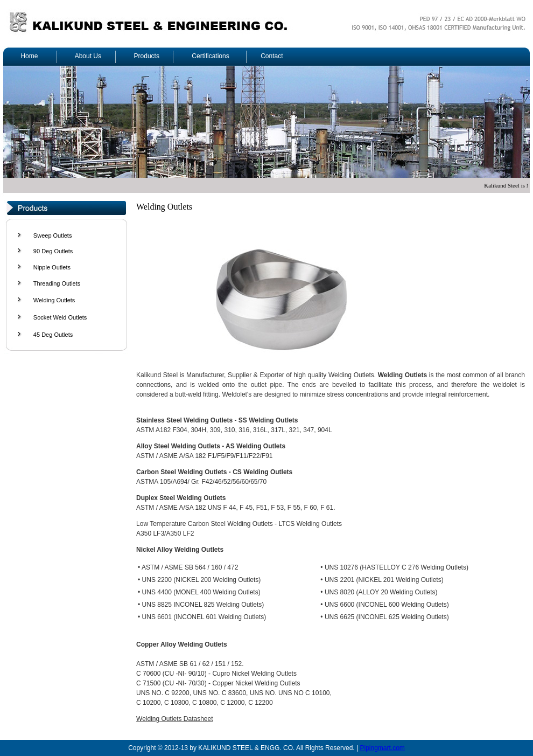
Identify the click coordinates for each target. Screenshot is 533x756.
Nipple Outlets (52, 267)
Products (147, 56)
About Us (88, 56)
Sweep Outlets (53, 235)
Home (29, 56)
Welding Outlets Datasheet (175, 719)
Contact (272, 56)
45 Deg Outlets (53, 335)
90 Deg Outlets (53, 251)
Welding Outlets (54, 300)
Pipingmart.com (382, 748)
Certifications (210, 56)
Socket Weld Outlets (60, 317)
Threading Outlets (57, 283)
